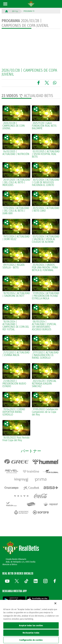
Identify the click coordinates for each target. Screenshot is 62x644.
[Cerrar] (55, 603)
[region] (31, 622)
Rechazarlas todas (31, 633)
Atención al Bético (10, 564)
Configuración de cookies (31, 640)
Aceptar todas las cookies (31, 625)
